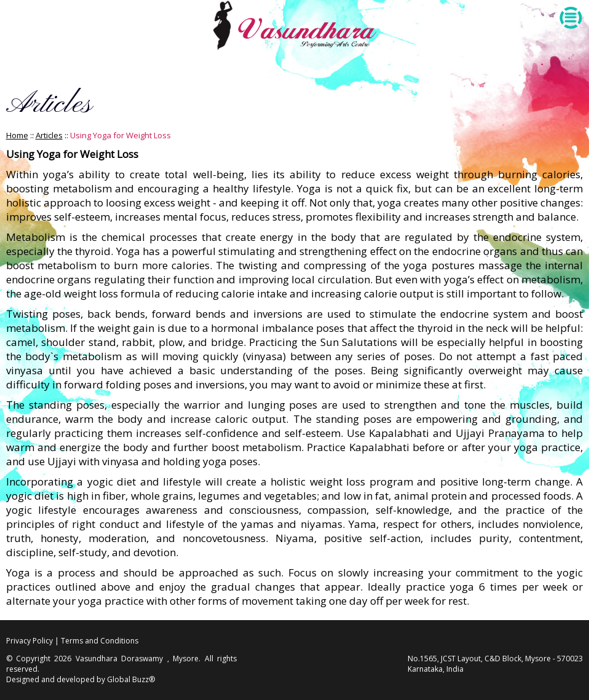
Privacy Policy (30, 641)
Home (17, 135)
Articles (49, 135)
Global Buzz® (131, 679)
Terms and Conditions (100, 641)
